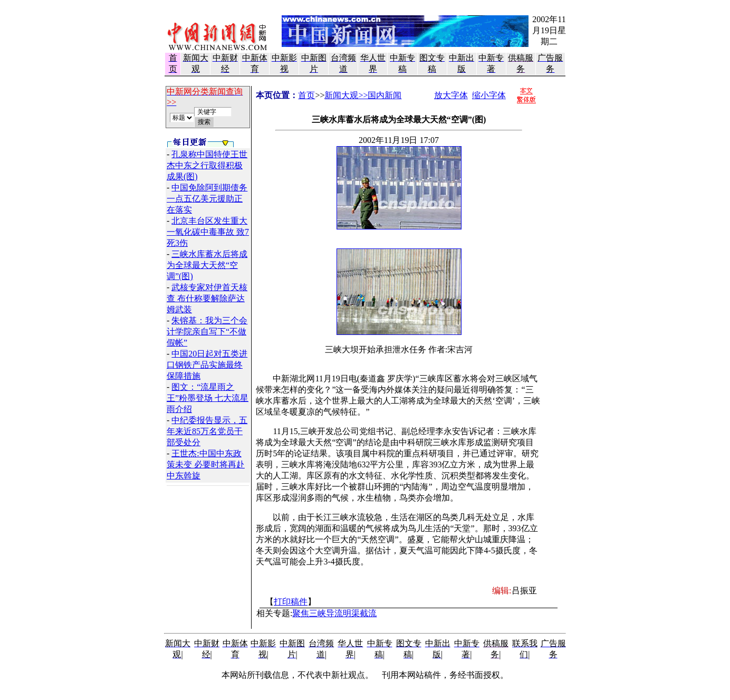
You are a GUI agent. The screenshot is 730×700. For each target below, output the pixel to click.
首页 (306, 95)
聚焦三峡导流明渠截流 (334, 613)
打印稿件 (291, 602)
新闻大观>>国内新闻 (363, 95)
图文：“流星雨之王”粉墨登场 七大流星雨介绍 (208, 398)
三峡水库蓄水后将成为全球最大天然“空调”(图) (207, 265)
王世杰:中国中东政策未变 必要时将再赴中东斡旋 (206, 464)
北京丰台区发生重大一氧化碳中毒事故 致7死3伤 (208, 232)
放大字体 (451, 95)
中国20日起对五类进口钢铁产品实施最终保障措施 (207, 365)
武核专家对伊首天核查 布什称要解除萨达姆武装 (207, 298)
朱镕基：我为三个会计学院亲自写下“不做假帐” (207, 332)
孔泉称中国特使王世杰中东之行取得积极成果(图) (207, 165)
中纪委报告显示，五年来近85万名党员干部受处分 (207, 431)
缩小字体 (489, 95)
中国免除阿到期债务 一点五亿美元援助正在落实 (207, 199)
